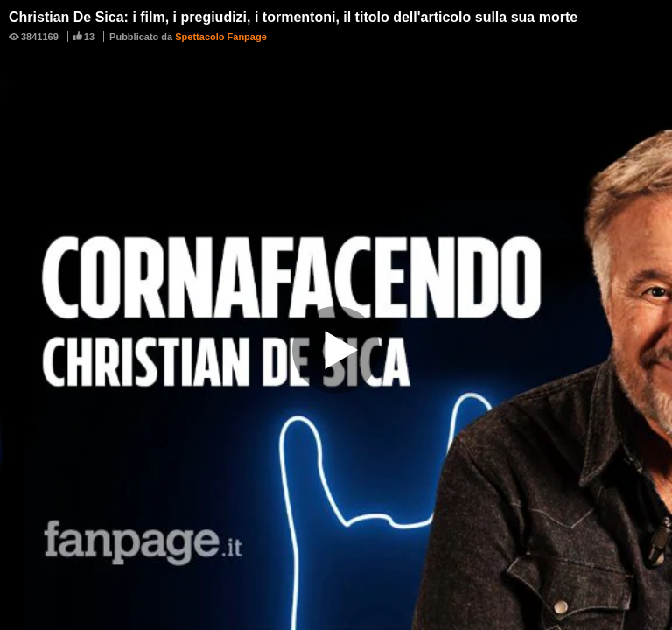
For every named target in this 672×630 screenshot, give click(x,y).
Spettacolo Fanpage (221, 37)
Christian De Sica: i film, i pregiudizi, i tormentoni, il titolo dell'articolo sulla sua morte (293, 17)
